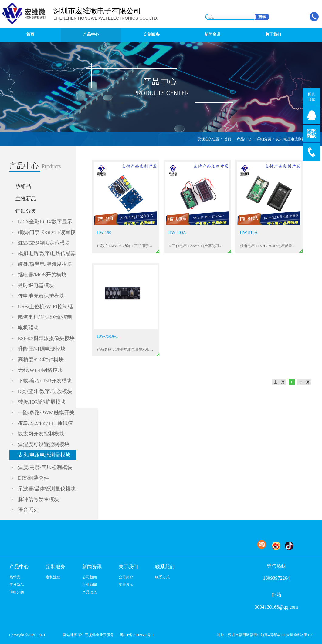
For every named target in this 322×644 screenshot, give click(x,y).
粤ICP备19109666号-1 (137, 635)
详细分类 (264, 139)
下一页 (304, 382)
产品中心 (244, 139)
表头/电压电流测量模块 (294, 139)
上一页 (279, 382)
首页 (30, 34)
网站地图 (69, 635)
